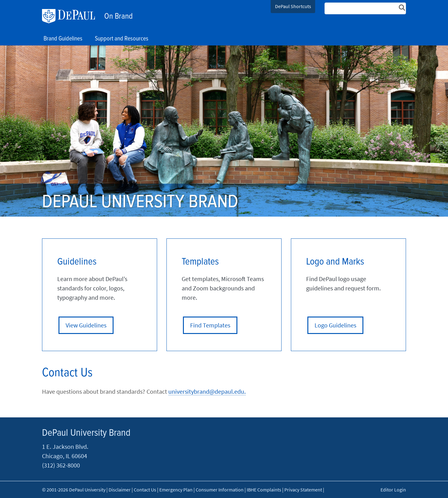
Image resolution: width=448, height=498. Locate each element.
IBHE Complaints (264, 490)
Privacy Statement (303, 490)
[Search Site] (365, 8)
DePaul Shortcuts (293, 6)
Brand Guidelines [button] (63, 39)
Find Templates (210, 325)
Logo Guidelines (335, 325)
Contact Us (145, 490)
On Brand (118, 16)
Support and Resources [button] (122, 39)
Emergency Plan (176, 490)
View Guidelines (86, 325)
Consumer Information (220, 490)
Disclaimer (120, 490)
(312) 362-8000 (61, 465)
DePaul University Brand (86, 433)
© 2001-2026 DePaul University (74, 490)
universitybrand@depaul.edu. (207, 391)
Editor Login (393, 490)
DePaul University (72, 16)
